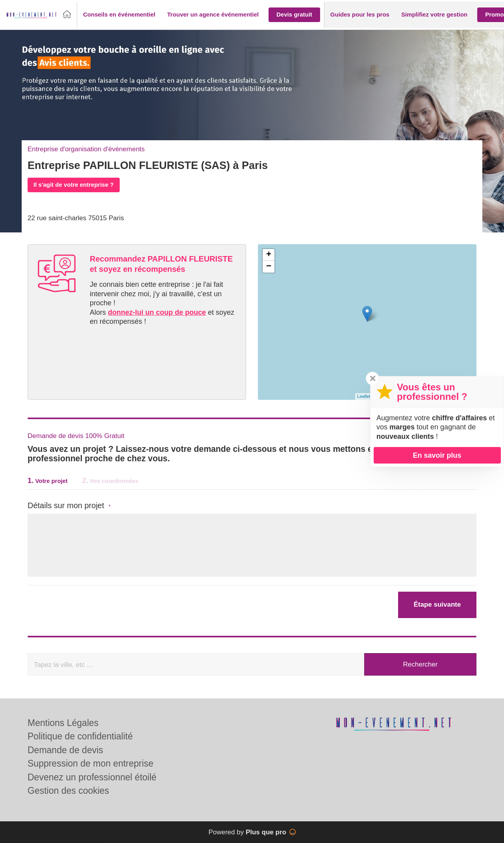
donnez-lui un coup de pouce (157, 312)
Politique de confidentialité (80, 736)
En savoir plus (437, 455)
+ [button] (269, 255)
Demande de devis (65, 750)
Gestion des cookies (68, 791)
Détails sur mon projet (69, 506)
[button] (119, 15)
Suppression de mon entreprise (91, 763)
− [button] (269, 267)
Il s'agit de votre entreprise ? (74, 185)
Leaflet (364, 396)
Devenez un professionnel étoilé (92, 777)
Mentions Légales (63, 723)
